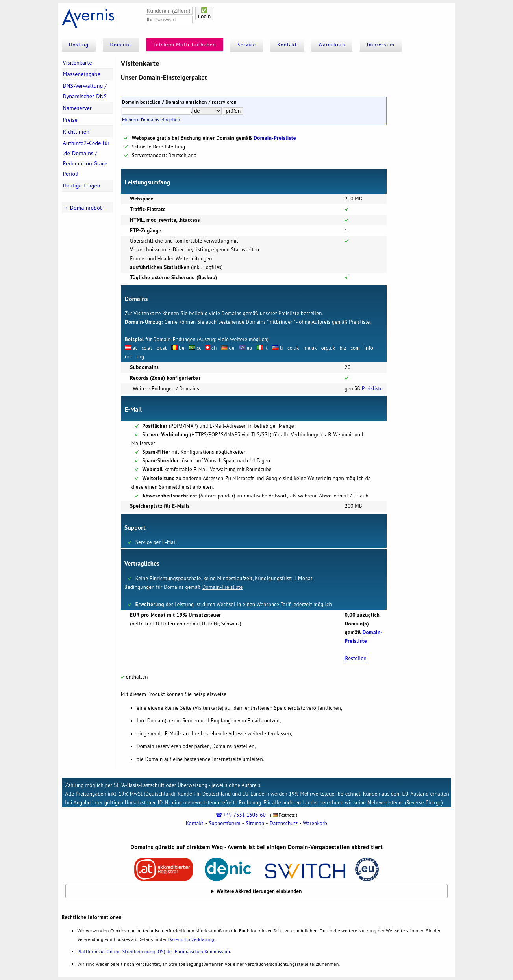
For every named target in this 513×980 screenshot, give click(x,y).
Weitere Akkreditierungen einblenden (259, 891)
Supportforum (224, 823)
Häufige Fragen (81, 186)
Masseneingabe (81, 74)
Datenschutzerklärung (191, 939)
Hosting (79, 45)
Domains (121, 45)
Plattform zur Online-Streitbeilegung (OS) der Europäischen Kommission (154, 951)
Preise (70, 120)
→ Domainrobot (82, 208)
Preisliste (289, 313)
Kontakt (287, 45)
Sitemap (255, 823)
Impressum (381, 45)
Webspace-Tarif (274, 604)
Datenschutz (284, 823)
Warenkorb (332, 45)
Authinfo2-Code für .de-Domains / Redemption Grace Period (86, 158)
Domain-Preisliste (275, 138)
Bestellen (356, 658)
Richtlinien (76, 132)
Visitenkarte (77, 63)
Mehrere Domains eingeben (151, 120)
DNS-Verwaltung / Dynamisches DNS (85, 91)
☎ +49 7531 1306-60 (241, 815)
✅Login (205, 13)
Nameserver (77, 108)
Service (247, 45)
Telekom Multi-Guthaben (185, 45)
